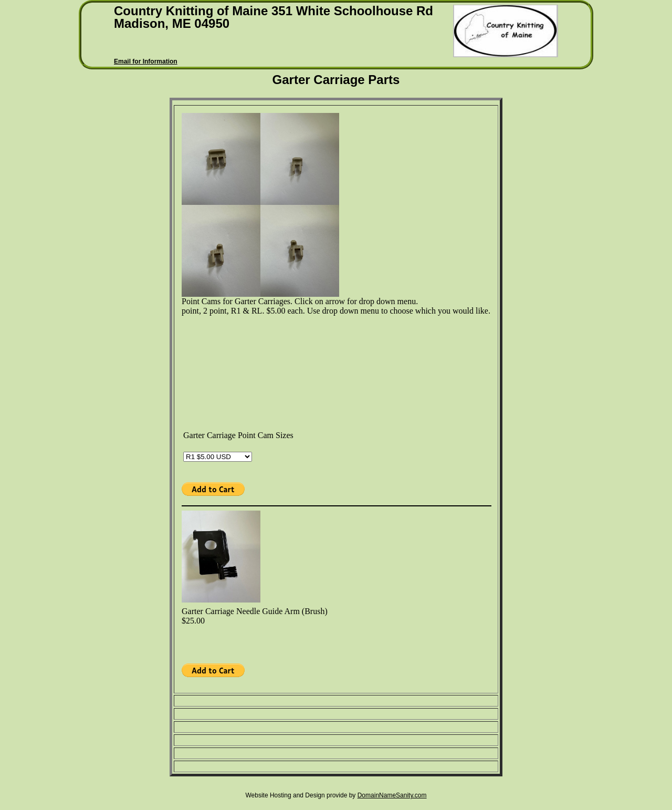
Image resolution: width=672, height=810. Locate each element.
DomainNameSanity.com (392, 795)
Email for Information (146, 61)
